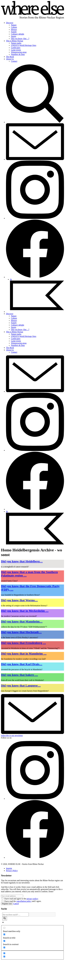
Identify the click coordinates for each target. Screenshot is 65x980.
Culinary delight (17, 34)
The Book (10, 57)
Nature (14, 25)
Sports (14, 36)
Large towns (16, 50)
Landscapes (16, 48)
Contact (14, 61)
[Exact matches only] (4, 928)
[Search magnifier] (5, 919)
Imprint (9, 868)
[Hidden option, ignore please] (4, 953)
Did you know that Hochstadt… (21, 632)
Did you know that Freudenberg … (23, 643)
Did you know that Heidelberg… (22, 561)
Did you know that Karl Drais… (22, 664)
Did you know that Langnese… (21, 685)
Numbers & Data (18, 54)
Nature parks (16, 43)
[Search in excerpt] (4, 947)
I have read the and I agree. (23, 901)
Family (14, 32)
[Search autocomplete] (42, 914)
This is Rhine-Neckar (15, 41)
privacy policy (32, 899)
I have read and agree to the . (21, 899)
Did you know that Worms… (19, 600)
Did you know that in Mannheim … (24, 654)
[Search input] (15, 914)
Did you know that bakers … (19, 675)
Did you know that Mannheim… (22, 621)
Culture (14, 27)
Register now (7, 904)
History (14, 30)
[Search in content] (4, 941)
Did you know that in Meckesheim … (25, 611)
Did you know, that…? (20, 39)
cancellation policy (24, 901)
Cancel (16, 904)
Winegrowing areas (19, 52)
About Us (10, 59)
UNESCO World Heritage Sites (24, 45)
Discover (10, 23)
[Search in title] (4, 934)
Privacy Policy (12, 871)
